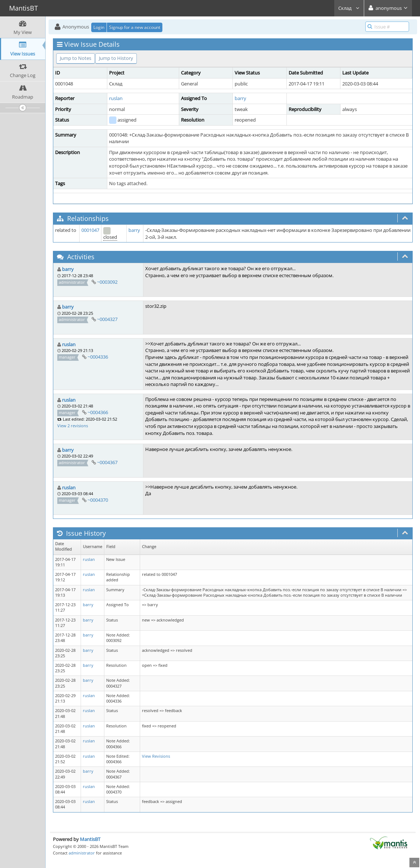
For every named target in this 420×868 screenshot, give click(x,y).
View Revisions (156, 756)
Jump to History (116, 58)
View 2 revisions (73, 426)
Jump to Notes (76, 58)
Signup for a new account (135, 27)
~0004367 (107, 462)
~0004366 (98, 412)
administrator (82, 853)
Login (99, 27)
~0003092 (107, 282)
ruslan (116, 98)
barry (240, 98)
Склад (349, 8)
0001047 (90, 230)
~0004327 (107, 319)
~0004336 (98, 357)
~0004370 (98, 500)
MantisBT (90, 839)
